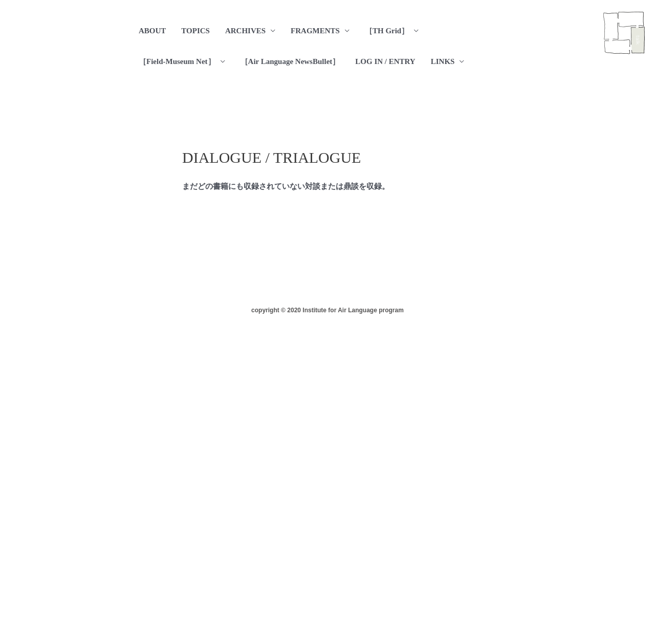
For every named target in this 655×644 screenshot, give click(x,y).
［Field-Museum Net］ (177, 61)
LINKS (443, 61)
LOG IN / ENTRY (385, 61)
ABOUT (152, 31)
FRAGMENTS (315, 31)
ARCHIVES (245, 31)
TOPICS (195, 31)
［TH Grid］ (387, 31)
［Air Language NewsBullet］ (290, 61)
